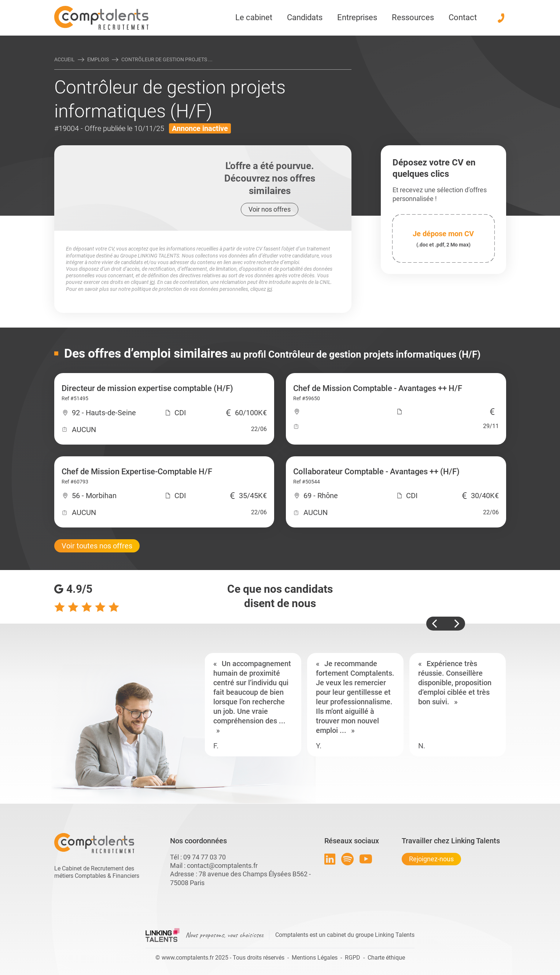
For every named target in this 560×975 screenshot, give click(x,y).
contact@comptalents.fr (222, 866)
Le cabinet (254, 17)
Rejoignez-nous (431, 859)
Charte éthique (386, 958)
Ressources (413, 17)
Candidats (305, 17)
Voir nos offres (270, 209)
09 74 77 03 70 (205, 857)
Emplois (98, 59)
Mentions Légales (315, 958)
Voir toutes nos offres (97, 546)
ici (152, 282)
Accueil (65, 59)
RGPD (353, 958)
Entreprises (357, 17)
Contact (463, 17)
